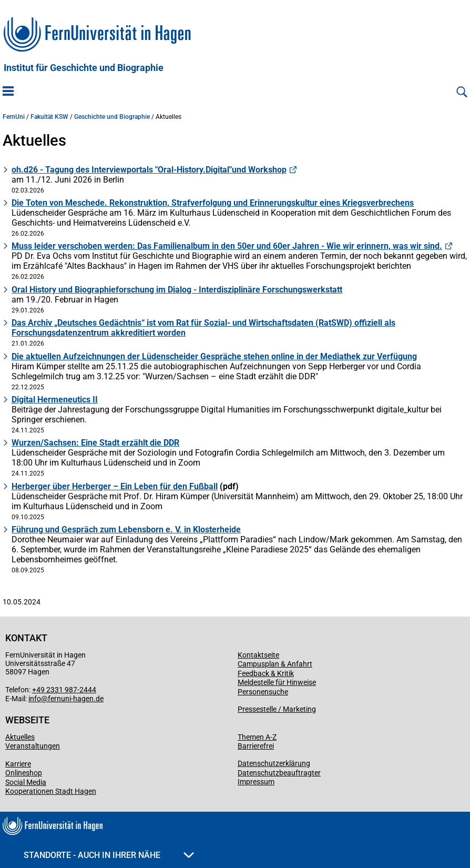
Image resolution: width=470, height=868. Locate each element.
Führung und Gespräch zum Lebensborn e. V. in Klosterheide (126, 529)
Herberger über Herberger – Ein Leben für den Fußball (115, 486)
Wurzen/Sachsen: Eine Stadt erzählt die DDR (95, 443)
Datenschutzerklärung (274, 763)
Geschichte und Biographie (112, 117)
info (35, 699)
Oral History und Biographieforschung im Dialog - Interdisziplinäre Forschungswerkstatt (177, 290)
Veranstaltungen (33, 746)
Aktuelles (20, 737)
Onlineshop (24, 773)
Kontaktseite (258, 655)
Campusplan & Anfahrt (275, 664)
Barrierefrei (256, 746)
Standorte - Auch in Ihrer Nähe (109, 855)
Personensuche (263, 692)
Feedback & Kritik (266, 673)
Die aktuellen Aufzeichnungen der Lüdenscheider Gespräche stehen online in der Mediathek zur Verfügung (214, 356)
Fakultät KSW (49, 117)
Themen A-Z (257, 737)
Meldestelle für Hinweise (277, 682)
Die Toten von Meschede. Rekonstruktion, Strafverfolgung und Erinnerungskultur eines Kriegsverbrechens (213, 203)
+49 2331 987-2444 (64, 690)
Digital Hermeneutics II (55, 400)
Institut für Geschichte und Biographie (84, 68)
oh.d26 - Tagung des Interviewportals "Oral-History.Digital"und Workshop (149, 170)
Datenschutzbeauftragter (279, 773)
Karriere (18, 764)
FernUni (14, 117)
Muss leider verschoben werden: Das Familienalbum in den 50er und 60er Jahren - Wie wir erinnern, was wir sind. (227, 246)
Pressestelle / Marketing (277, 709)
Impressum (256, 782)
